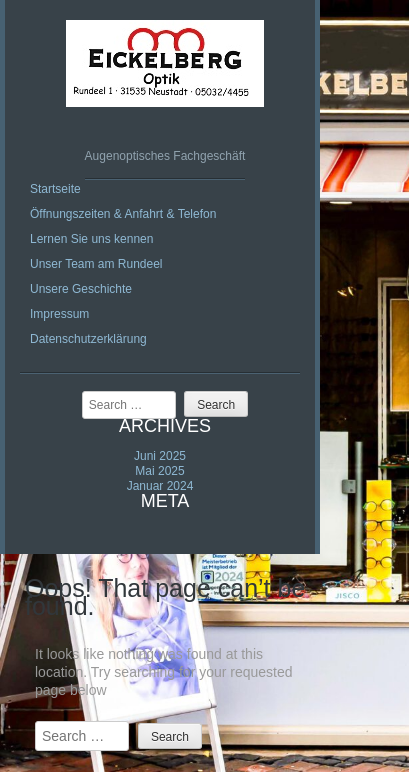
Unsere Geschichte (81, 289)
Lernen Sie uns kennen (91, 239)
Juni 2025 (160, 456)
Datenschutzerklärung (88, 339)
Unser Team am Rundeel (96, 264)
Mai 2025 (159, 471)
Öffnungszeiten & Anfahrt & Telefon (123, 214)
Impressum (59, 314)
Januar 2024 (160, 486)
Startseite (55, 189)
